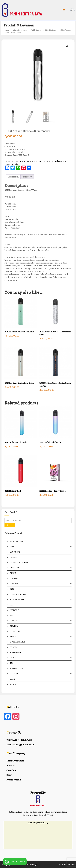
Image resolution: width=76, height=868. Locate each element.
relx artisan (60, 161)
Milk (12, 615)
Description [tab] (13, 177)
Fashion (14, 584)
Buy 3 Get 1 (15, 552)
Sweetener (15, 652)
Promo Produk (14, 780)
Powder (14, 626)
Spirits (13, 647)
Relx (25, 30)
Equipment (15, 578)
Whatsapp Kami (15, 862)
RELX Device (36, 30)
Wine (13, 679)
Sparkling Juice (18, 642)
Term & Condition (15, 761)
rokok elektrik (11, 164)
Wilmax (14, 674)
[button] (67, 46)
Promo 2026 (15, 631)
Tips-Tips (14, 684)
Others (13, 621)
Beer (12, 547)
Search (10, 525)
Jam (12, 605)
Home (6, 30)
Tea (12, 663)
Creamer (14, 568)
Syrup (13, 658)
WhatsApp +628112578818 (19, 740)
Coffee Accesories (19, 562)
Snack (13, 637)
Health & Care (17, 600)
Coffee (13, 557)
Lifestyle (16, 30)
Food (12, 589)
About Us (11, 766)
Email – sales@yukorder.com (21, 745)
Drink (13, 573)
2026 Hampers (16, 541)
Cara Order (12, 770)
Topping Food (16, 668)
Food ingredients (19, 594)
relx (53, 161)
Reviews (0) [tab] (27, 177)
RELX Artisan (51, 30)
